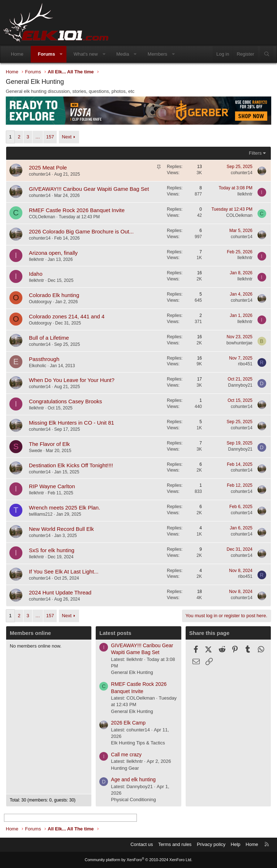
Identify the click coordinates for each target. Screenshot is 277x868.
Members (157, 54)
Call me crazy (126, 755)
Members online (30, 633)
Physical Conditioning (133, 800)
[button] (61, 54)
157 (50, 137)
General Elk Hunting (132, 672)
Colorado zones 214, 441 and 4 (67, 316)
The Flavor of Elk (49, 444)
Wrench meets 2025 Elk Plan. (64, 508)
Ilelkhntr (245, 194)
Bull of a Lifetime (49, 338)
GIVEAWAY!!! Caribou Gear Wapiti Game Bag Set (89, 189)
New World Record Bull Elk (61, 529)
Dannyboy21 (240, 385)
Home (17, 54)
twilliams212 (41, 514)
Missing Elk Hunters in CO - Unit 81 (72, 423)
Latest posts (115, 633)
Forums (47, 54)
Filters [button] (255, 153)
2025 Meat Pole (48, 167)
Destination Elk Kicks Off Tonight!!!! (71, 465)
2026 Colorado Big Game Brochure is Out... (81, 231)
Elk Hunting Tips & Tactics (138, 743)
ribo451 (245, 364)
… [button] (38, 137)
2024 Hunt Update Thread (60, 592)
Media (123, 54)
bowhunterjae (239, 343)
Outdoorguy (40, 302)
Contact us (142, 844)
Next (67, 137)
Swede (36, 451)
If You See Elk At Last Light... (64, 571)
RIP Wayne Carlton (52, 486)
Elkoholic (38, 366)
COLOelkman (42, 217)
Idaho (36, 274)
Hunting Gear (125, 768)
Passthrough (44, 359)
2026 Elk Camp (128, 723)
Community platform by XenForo (139, 860)
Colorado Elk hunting (54, 295)
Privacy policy (211, 844)
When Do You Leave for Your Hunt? (72, 380)
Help (236, 844)
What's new (86, 54)
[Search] (267, 54)
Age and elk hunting (133, 779)
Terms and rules (175, 844)
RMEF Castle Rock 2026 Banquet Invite (77, 210)
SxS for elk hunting (52, 550)
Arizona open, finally (53, 253)
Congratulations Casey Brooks (66, 401)
